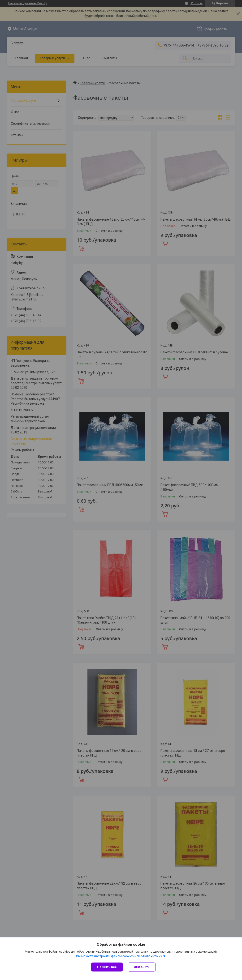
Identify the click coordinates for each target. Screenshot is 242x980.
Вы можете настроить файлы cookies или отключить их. (119, 956)
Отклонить (142, 967)
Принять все (107, 967)
